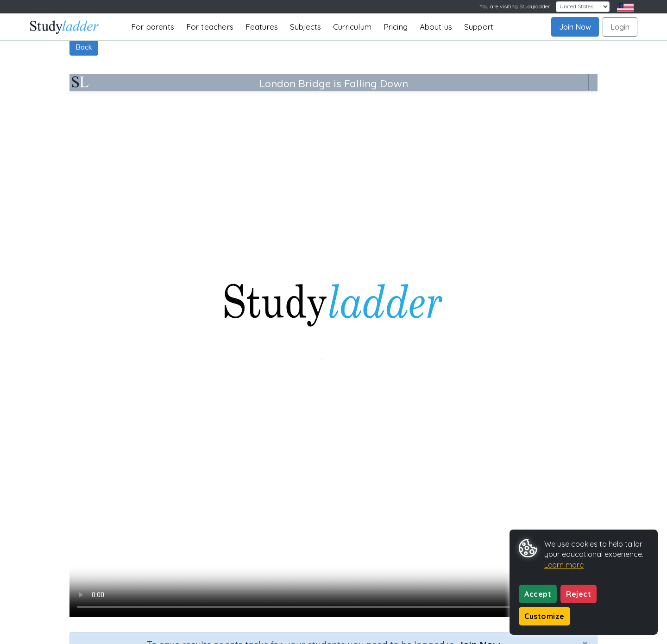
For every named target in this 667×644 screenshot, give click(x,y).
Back (84, 47)
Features (262, 27)
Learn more (564, 565)
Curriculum (352, 27)
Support (479, 27)
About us (436, 27)
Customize (544, 616)
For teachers (210, 27)
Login (620, 27)
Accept (538, 594)
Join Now (575, 27)
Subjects (306, 27)
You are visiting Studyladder (515, 6)
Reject (579, 594)
